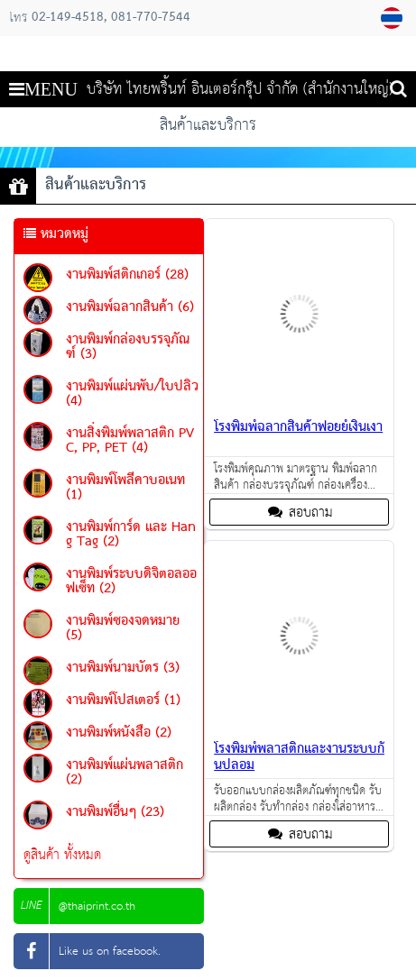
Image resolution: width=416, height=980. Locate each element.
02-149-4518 (68, 18)
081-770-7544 (151, 18)
